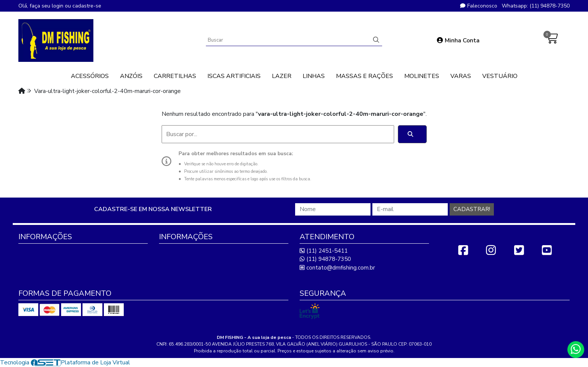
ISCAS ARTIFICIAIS (234, 76)
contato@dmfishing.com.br (337, 268)
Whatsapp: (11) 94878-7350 (536, 6)
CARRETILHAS (175, 76)
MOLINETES (422, 76)
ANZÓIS (131, 76)
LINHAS (314, 76)
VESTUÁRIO (500, 76)
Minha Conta (458, 40)
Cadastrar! (472, 209)
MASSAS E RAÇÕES (364, 76)
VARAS (461, 76)
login (58, 6)
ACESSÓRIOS (90, 76)
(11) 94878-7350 (325, 259)
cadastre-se (87, 6)
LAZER (282, 76)
